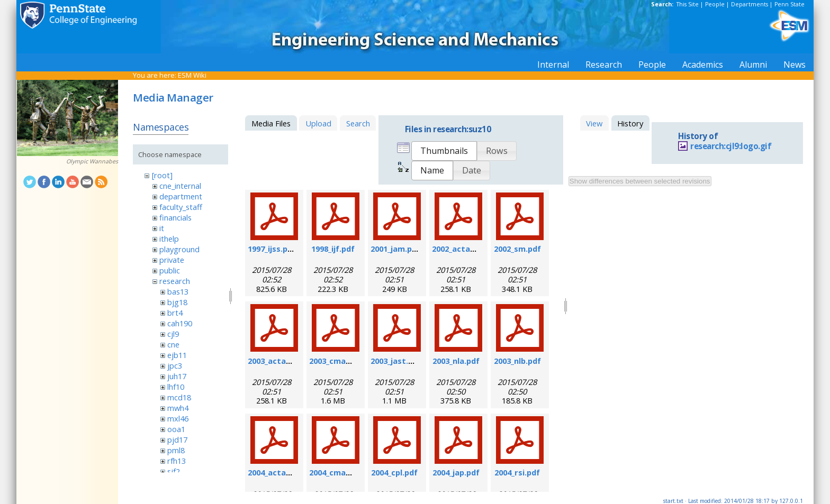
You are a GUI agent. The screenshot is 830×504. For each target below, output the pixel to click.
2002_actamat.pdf (467, 249)
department (181, 196)
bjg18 (177, 302)
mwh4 (178, 408)
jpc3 (175, 365)
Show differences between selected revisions (640, 181)
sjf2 (174, 471)
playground (179, 249)
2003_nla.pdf (456, 361)
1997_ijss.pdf (272, 249)
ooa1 (176, 429)
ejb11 (177, 355)
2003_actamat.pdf (283, 361)
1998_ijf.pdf (333, 249)
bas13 (178, 291)
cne (173, 344)
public (170, 270)
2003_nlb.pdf (517, 361)
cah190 (180, 323)
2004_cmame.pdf (341, 472)
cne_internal (180, 186)
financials (175, 217)
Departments (750, 4)
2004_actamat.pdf (283, 472)
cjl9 (173, 334)
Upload (318, 123)
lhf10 (176, 387)
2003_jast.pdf (396, 361)
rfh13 (177, 461)
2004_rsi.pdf (517, 472)
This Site (688, 4)
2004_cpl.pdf (394, 472)
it (162, 228)
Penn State (790, 4)
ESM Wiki (192, 75)
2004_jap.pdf (456, 472)
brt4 (175, 313)
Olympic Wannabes (92, 161)
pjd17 (177, 439)
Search (358, 123)
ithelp (169, 239)
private (172, 260)
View (594, 123)
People (715, 4)
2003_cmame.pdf (341, 361)
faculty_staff (181, 207)
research (175, 281)
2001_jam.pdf (395, 249)
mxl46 (178, 418)
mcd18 (179, 397)
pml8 (176, 450)
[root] (162, 175)
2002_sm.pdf (517, 249)
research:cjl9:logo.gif (731, 146)
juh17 (177, 376)
